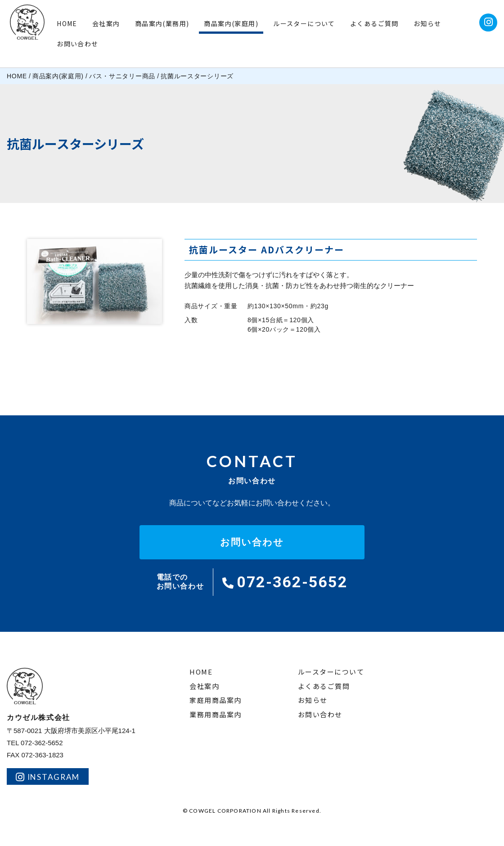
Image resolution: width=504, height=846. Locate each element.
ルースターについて (304, 23)
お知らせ (427, 23)
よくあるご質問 (374, 23)
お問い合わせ (77, 44)
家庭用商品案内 (216, 700)
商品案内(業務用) (162, 23)
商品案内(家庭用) (231, 23)
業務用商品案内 (216, 715)
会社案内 (106, 23)
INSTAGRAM (48, 777)
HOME (67, 23)
